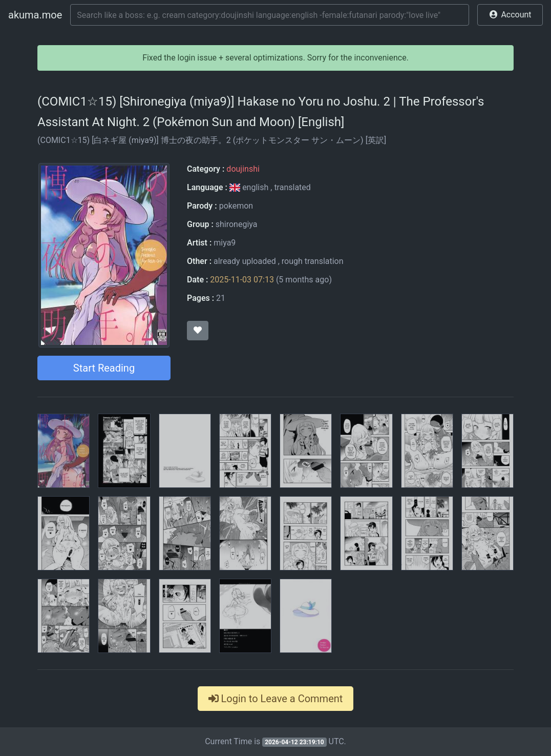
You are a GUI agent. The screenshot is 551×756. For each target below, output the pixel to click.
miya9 (225, 243)
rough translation (313, 261)
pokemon (236, 206)
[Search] (270, 15)
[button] (510, 15)
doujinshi (243, 169)
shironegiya (237, 224)
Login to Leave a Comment (276, 699)
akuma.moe (35, 15)
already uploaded (245, 261)
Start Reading (104, 368)
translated (292, 187)
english (250, 187)
